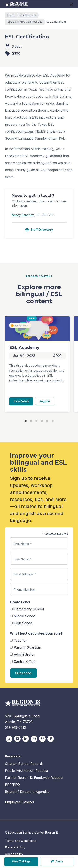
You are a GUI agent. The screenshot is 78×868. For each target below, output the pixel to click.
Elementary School (29, 609)
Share (57, 861)
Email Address (25, 574)
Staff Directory (39, 230)
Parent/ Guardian (27, 647)
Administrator (24, 654)
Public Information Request (27, 771)
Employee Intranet (20, 802)
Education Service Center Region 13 (16, 4)
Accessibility (14, 854)
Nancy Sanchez (23, 215)
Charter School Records (24, 764)
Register (47, 401)
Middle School (25, 616)
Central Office (25, 661)
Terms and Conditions (21, 841)
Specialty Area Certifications (26, 22)
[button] (72, 4)
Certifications (29, 15)
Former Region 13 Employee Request (34, 778)
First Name (23, 544)
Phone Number (24, 590)
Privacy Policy (15, 847)
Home (12, 15)
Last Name (23, 559)
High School (24, 623)
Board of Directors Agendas (27, 792)
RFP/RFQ (12, 785)
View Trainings (21, 861)
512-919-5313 (15, 727)
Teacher (20, 640)
